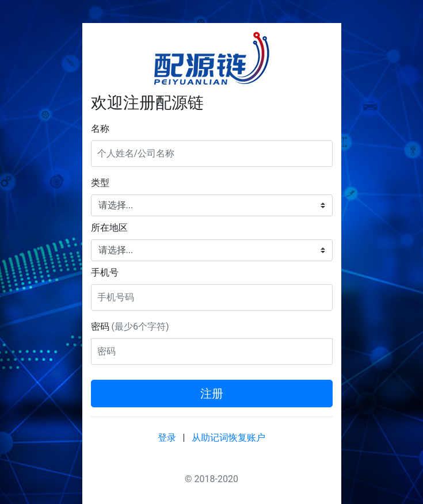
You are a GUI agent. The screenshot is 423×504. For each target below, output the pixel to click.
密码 (130, 327)
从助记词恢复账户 (228, 438)
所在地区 (109, 228)
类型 (100, 183)
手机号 (105, 272)
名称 (100, 129)
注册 (212, 394)
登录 (167, 438)
